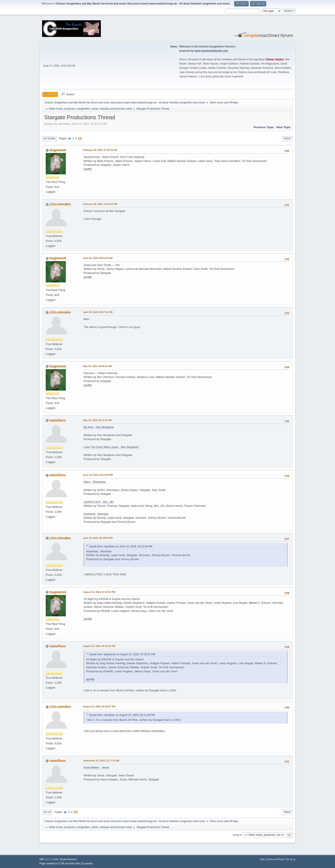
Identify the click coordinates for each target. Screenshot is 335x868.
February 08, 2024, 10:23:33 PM (100, 204)
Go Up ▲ (291, 859)
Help (262, 859)
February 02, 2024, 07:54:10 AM (100, 150)
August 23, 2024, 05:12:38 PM (99, 646)
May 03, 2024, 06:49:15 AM (97, 366)
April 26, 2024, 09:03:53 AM (98, 258)
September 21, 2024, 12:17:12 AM (101, 761)
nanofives (58, 420)
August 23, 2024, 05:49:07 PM (99, 706)
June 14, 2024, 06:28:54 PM (98, 538)
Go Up (47, 812)
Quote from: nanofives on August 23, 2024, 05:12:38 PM (122, 715)
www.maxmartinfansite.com (211, 51)
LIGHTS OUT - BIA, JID (98, 502)
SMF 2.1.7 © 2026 (49, 859)
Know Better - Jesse (96, 767)
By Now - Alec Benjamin (99, 427)
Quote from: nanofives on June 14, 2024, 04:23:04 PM (121, 546)
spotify (88, 169)
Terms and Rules (275, 859)
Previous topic (264, 127)
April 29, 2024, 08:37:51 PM (98, 312)
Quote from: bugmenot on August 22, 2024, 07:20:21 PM (122, 654)
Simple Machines (68, 859)
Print (287, 139)
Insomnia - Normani (96, 514)
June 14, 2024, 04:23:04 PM (98, 475)
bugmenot (58, 150)
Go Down (49, 139)
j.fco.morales (60, 204)
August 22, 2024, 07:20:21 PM (99, 592)
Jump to (237, 835)
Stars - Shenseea (95, 482)
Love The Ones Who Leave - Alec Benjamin (111, 447)
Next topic (284, 127)
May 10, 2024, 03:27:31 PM (97, 420)
